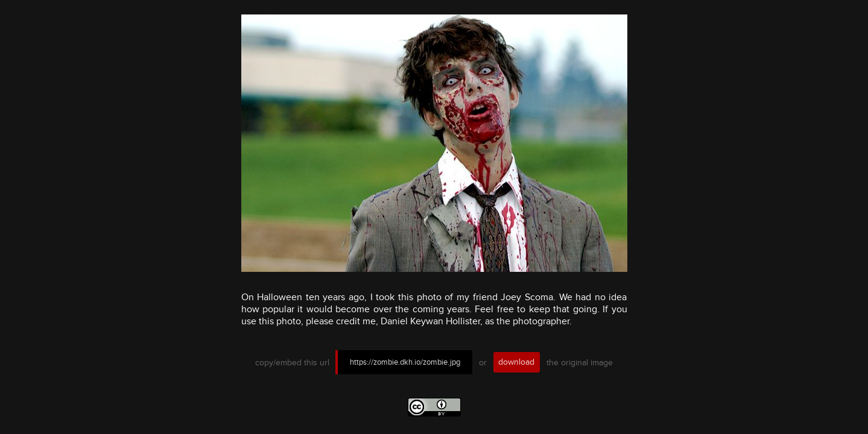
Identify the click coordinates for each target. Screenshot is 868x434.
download (516, 362)
